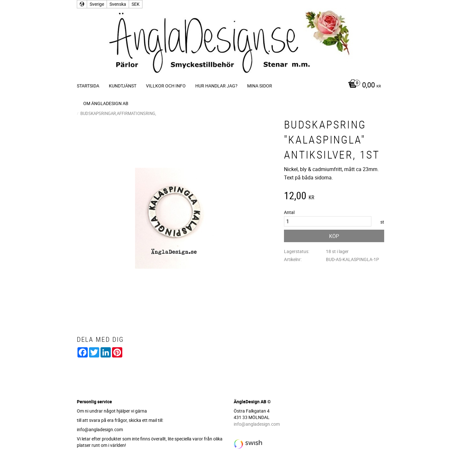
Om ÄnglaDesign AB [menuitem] (106, 103)
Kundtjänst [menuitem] (123, 86)
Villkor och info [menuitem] (166, 86)
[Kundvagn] (363, 86)
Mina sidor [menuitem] (260, 86)
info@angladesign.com (257, 424)
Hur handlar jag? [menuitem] (216, 86)
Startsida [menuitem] (88, 86)
